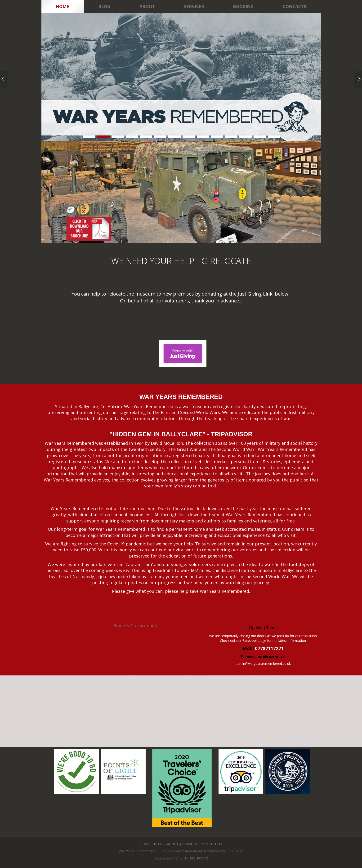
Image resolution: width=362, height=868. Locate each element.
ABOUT (173, 844)
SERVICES (190, 844)
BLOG (159, 844)
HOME (145, 844)
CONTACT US (211, 844)
